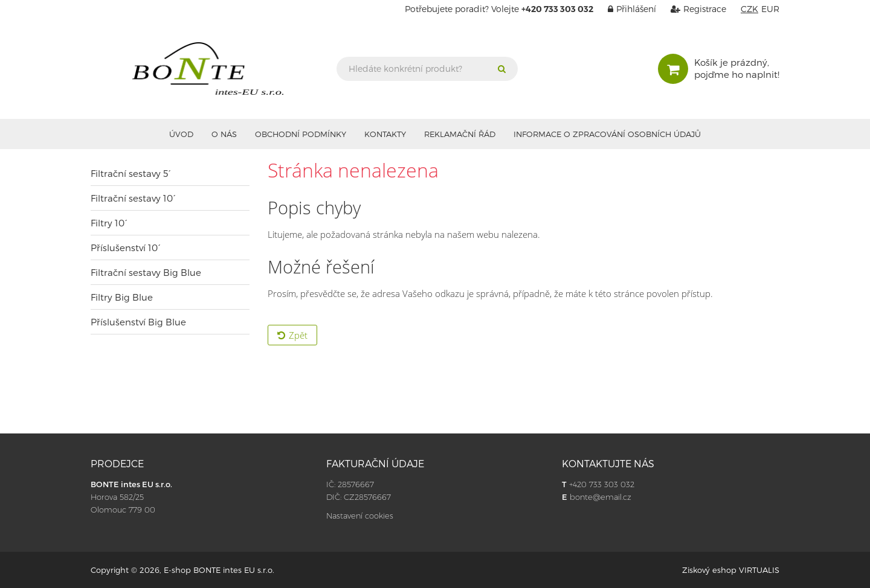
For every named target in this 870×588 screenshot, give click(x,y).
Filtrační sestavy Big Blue (146, 272)
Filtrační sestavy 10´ (133, 198)
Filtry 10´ (109, 223)
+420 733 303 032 (602, 484)
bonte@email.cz (601, 497)
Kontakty (385, 134)
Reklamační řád (460, 134)
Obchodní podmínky (301, 134)
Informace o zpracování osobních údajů (607, 134)
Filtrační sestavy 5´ (131, 173)
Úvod (181, 134)
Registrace (692, 9)
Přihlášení (626, 9)
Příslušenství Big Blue (138, 322)
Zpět (292, 335)
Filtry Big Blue (122, 297)
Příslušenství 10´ (126, 248)
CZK (749, 9)
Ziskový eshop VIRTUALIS (731, 570)
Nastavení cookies (360, 516)
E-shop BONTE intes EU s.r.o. (219, 570)
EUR (770, 9)
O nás (224, 134)
